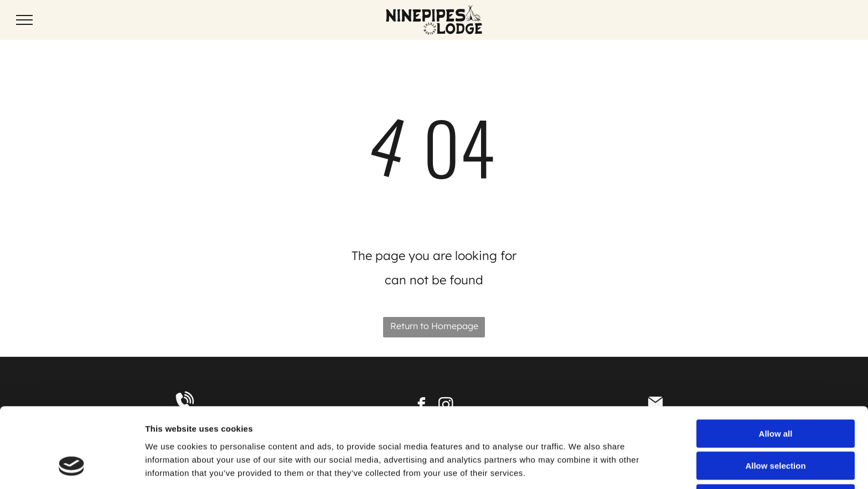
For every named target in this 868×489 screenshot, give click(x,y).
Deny (776, 427)
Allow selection (775, 395)
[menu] (24, 20)
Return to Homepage (434, 326)
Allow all (776, 363)
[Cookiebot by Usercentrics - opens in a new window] (72, 467)
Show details (581, 467)
